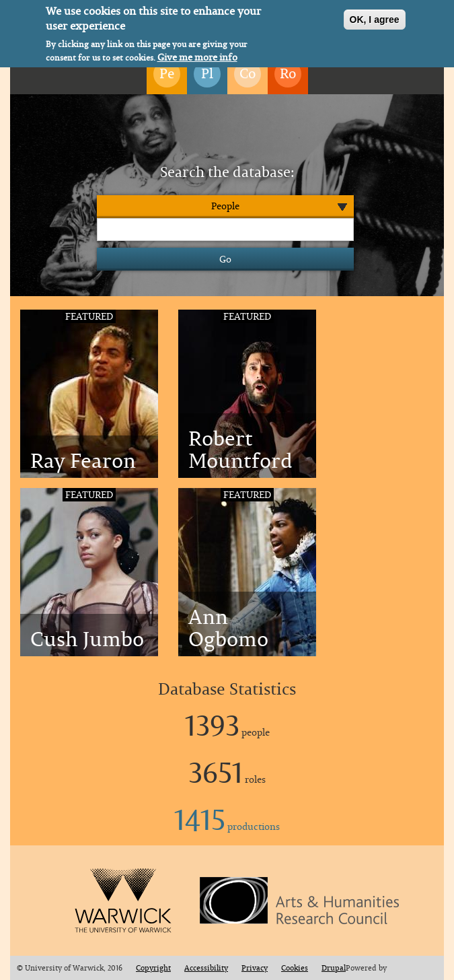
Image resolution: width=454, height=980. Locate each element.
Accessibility (206, 968)
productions (227, 826)
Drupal (334, 968)
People (225, 206)
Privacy (255, 968)
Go (225, 259)
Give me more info (197, 55)
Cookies (295, 968)
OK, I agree (375, 17)
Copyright (153, 968)
